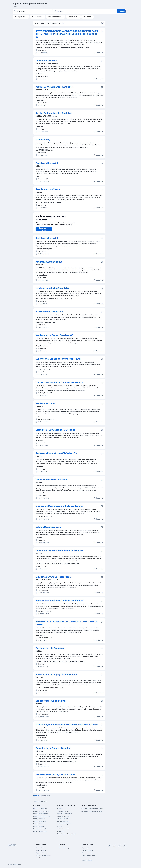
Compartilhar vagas (65, 848)
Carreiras (39, 858)
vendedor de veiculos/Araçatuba (52, 290)
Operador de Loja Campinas (50, 650)
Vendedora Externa (45, 405)
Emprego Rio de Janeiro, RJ (41, 813)
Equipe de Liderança (42, 853)
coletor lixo (61, 833)
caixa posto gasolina (63, 831)
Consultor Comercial (46, 61)
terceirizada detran (63, 813)
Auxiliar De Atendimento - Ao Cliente (54, 87)
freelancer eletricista (63, 818)
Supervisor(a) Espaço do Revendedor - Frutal (58, 361)
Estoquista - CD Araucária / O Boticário (55, 432)
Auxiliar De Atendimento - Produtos (54, 113)
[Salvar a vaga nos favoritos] (102, 31)
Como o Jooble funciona (43, 855)
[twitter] (120, 846)
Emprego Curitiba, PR (39, 821)
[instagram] (114, 846)
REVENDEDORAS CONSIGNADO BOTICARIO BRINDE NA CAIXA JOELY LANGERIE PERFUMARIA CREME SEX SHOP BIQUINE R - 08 (67, 34)
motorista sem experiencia (65, 826)
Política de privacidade (88, 855)
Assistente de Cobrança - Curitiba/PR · (55, 776)
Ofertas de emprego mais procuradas (92, 810)
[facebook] (109, 846)
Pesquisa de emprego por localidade (92, 813)
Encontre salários (87, 860)
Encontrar (121, 11)
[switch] (103, 23)
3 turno (60, 828)
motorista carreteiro (63, 823)
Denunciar (98, 53)
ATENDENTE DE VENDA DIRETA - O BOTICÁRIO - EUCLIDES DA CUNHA (67, 625)
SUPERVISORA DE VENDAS (49, 313)
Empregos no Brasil (87, 850)
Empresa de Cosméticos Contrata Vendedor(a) (59, 384)
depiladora (60, 810)
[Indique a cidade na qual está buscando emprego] (73, 11)
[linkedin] (125, 846)
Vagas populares (87, 848)
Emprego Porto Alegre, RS (41, 815)
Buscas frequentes (41, 803)
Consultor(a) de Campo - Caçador (53, 750)
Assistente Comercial (47, 163)
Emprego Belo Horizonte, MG (42, 818)
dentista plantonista (63, 821)
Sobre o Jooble (41, 848)
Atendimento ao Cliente (48, 189)
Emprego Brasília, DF (39, 828)
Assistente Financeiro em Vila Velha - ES (56, 455)
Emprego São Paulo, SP (40, 810)
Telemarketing (43, 139)
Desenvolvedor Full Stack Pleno (51, 481)
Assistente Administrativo (49, 264)
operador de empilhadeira (65, 815)
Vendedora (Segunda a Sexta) (51, 703)
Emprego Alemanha (39, 826)
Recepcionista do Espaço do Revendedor (56, 676)
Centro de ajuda (41, 850)
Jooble (19, 864)
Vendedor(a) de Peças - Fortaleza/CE (54, 337)
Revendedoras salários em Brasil (67, 836)
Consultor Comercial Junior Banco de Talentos (59, 552)
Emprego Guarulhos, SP (40, 833)
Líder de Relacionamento (48, 529)
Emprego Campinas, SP (40, 823)
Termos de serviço (87, 853)
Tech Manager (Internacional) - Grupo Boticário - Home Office (67, 726)
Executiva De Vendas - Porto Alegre (54, 579)
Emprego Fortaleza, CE (40, 831)
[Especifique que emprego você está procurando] (32, 11)
